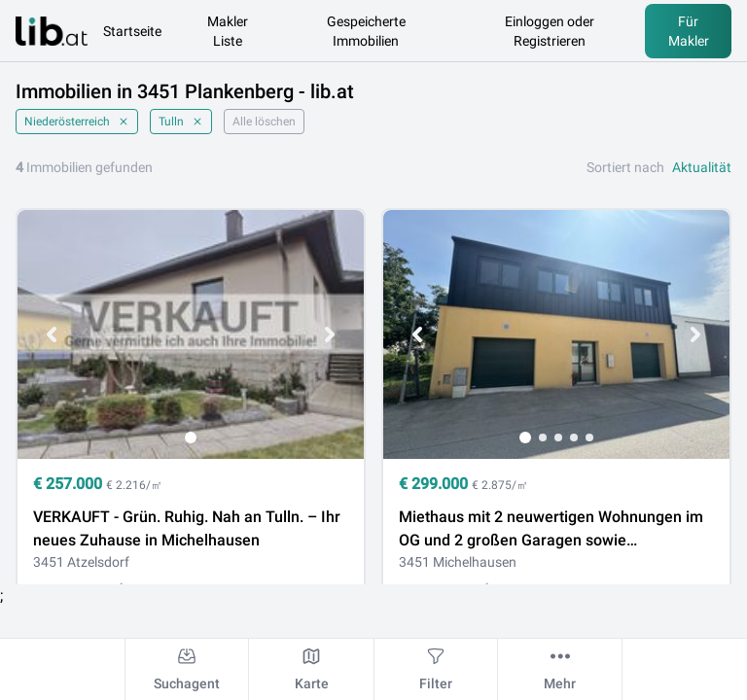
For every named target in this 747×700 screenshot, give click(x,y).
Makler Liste (228, 31)
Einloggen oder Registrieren (550, 31)
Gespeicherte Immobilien (366, 31)
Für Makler (689, 31)
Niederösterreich (77, 122)
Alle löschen (264, 122)
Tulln (181, 122)
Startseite (132, 31)
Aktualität (702, 167)
